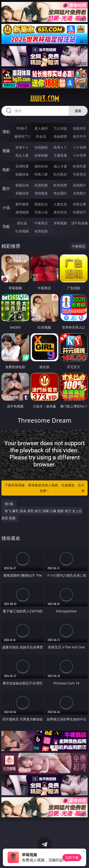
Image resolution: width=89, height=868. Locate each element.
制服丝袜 (22, 174)
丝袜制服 (41, 155)
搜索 (78, 111)
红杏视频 (22, 231)
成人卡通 (60, 166)
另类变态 (80, 174)
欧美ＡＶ (60, 147)
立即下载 (72, 857)
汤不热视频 (80, 223)
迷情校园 (22, 212)
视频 (6, 151)
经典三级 (41, 174)
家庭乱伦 (41, 204)
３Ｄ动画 (80, 147)
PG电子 (22, 128)
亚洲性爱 (22, 166)
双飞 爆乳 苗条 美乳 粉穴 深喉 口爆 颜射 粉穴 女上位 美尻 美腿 (42, 514)
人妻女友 (60, 204)
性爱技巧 (80, 212)
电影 (6, 170)
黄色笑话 (60, 212)
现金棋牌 (60, 136)
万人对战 (60, 128)
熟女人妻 (22, 155)
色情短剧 (41, 231)
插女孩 (22, 223)
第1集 (9, 504)
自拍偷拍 (41, 147)
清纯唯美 (41, 193)
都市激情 (22, 204)
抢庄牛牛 (80, 136)
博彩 (6, 132)
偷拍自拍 (41, 166)
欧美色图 (60, 185)
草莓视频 (60, 223)
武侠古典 (80, 204)
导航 (6, 226)
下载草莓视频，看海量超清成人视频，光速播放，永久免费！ (45, 488)
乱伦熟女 (60, 174)
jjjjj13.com (45, 99)
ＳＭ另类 (80, 155)
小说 (6, 208)
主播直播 (60, 155)
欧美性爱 (80, 166)
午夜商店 (41, 223)
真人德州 (41, 128)
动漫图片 (80, 185)
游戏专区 (80, 128)
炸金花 (41, 136)
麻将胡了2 (22, 136)
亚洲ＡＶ (22, 147)
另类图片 (80, 193)
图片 (6, 189)
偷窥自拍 (22, 185)
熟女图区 (60, 193)
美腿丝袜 (22, 193)
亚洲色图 (41, 185)
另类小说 (41, 212)
